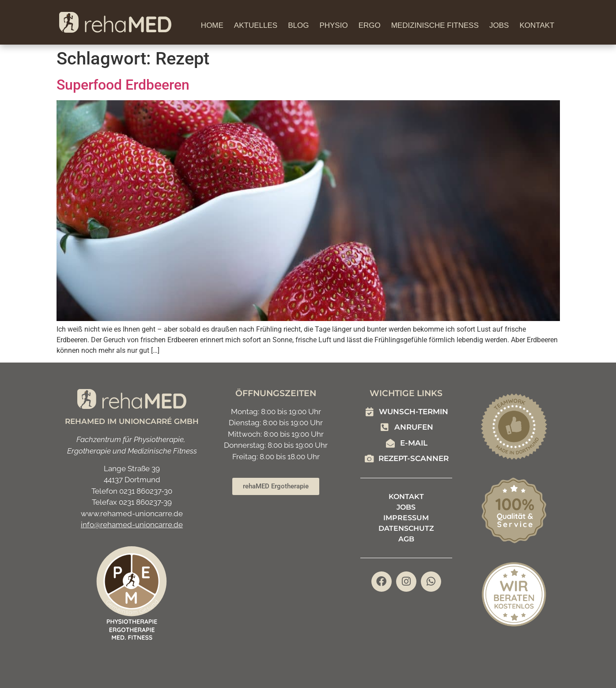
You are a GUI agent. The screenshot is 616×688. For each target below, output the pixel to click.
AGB (406, 539)
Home (212, 25)
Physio (333, 25)
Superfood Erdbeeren (123, 85)
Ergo (370, 25)
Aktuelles (256, 25)
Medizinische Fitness (435, 25)
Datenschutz (406, 528)
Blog (298, 25)
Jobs (499, 25)
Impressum (406, 518)
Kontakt (537, 25)
